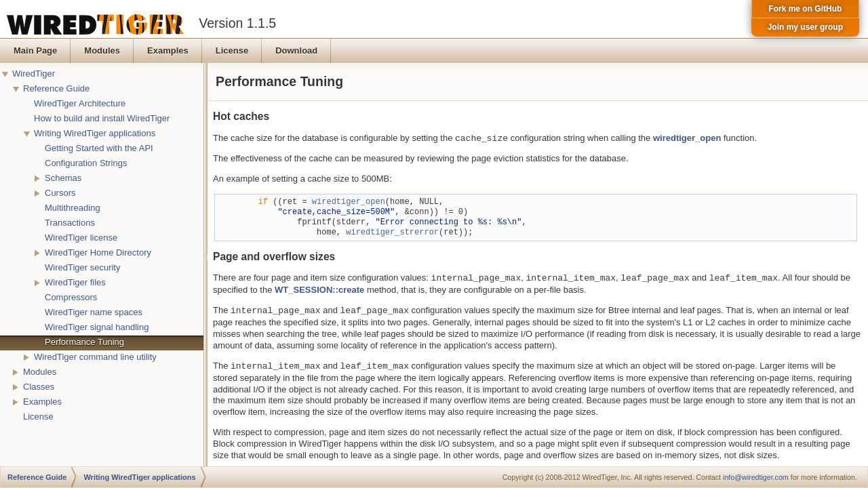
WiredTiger (34, 74)
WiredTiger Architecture (80, 103)
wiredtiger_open (687, 139)
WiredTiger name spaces (94, 312)
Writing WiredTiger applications (95, 133)
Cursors (60, 193)
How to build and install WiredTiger (102, 118)
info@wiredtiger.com (756, 477)
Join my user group (805, 27)
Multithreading (73, 208)
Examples (42, 402)
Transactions (70, 223)
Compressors (71, 297)
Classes (39, 387)
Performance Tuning (84, 342)
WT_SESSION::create (319, 290)
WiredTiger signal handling (97, 327)
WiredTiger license (81, 238)
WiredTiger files (75, 282)
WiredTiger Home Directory (98, 252)
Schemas (63, 178)
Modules (40, 372)
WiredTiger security (82, 267)
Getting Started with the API (99, 148)
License (38, 416)
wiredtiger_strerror (392, 233)
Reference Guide (56, 88)
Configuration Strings (86, 163)
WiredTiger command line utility (95, 357)
